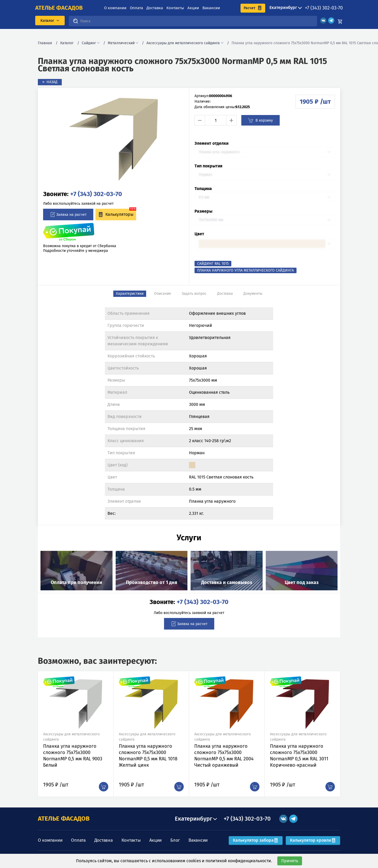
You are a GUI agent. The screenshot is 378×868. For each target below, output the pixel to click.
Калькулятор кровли (313, 840)
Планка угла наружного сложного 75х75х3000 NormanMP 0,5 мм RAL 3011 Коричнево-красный (299, 756)
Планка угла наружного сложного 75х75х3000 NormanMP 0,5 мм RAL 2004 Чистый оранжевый (224, 756)
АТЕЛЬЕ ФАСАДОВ (64, 819)
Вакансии (211, 8)
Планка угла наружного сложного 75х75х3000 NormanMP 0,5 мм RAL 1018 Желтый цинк (148, 756)
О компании (115, 8)
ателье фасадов (59, 8)
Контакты (175, 8)
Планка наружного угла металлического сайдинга (246, 270)
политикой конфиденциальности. (239, 861)
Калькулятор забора (256, 840)
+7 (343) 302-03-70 (324, 8)
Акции (193, 8)
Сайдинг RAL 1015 (213, 264)
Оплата (136, 8)
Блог (175, 840)
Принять (290, 861)
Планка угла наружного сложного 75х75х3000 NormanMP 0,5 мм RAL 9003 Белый (73, 756)
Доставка (155, 8)
